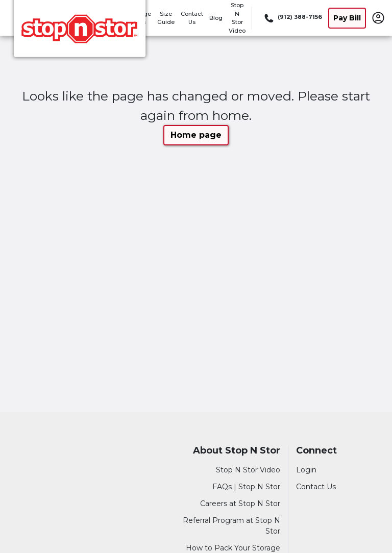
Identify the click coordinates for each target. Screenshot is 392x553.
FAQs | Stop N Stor (246, 487)
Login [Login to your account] (306, 470)
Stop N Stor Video (248, 470)
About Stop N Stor (237, 451)
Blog (216, 18)
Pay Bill (347, 18)
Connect (316, 451)
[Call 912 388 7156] (292, 18)
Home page (196, 135)
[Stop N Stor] (80, 32)
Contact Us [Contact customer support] (316, 487)
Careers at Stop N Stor (240, 504)
